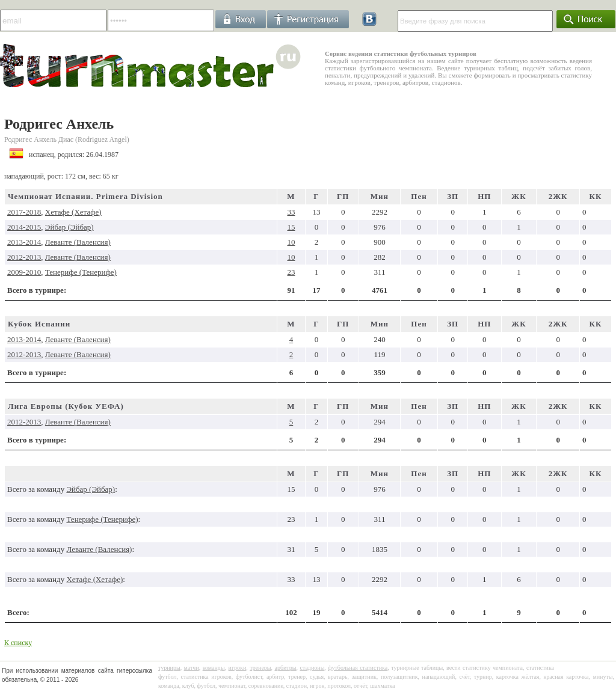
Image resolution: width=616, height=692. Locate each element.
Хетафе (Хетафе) (73, 212)
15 (291, 227)
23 (291, 272)
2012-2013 (24, 257)
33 (291, 212)
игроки (238, 668)
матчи (192, 668)
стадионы (312, 668)
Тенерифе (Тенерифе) (81, 272)
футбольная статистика (358, 668)
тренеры (260, 668)
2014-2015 (24, 227)
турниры (169, 668)
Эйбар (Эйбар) (69, 227)
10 (291, 242)
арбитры (285, 668)
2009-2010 (24, 272)
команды (214, 668)
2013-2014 (24, 242)
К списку (18, 643)
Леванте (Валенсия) (78, 242)
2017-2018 (24, 212)
